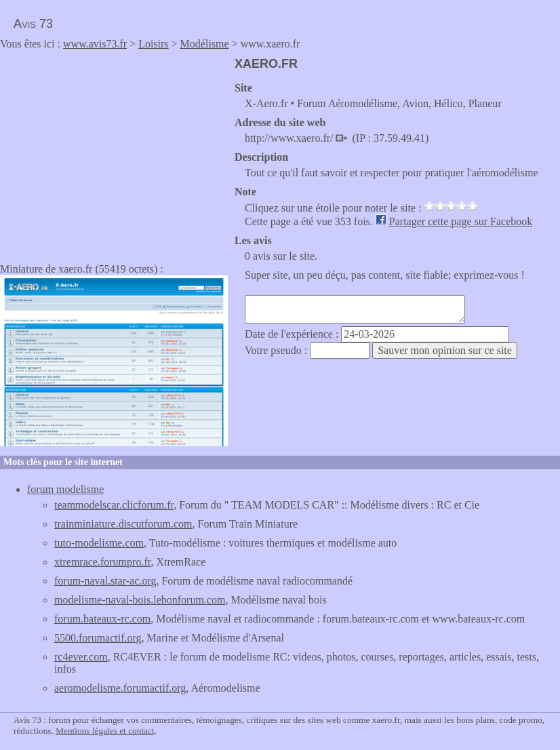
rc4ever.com (81, 657)
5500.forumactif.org (98, 638)
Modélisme (205, 44)
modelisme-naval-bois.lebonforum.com (140, 600)
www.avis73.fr (95, 44)
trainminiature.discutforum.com (123, 524)
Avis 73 (33, 24)
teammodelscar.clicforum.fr (114, 505)
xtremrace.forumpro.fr (102, 562)
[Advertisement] (114, 152)
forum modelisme (65, 489)
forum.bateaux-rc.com (102, 619)
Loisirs (153, 44)
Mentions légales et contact (105, 731)
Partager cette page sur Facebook (461, 221)
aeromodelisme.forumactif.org (120, 688)
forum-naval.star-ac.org (105, 581)
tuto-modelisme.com (99, 543)
